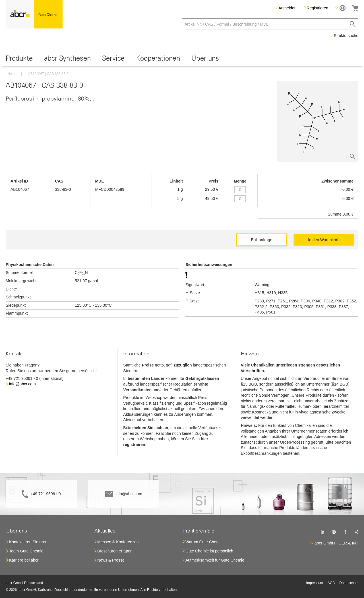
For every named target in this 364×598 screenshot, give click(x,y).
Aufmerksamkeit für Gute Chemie (215, 560)
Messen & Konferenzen (118, 542)
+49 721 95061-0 (45, 494)
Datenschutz (349, 583)
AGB (331, 583)
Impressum (315, 583)
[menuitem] (19, 60)
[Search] (353, 24)
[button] (340, 8)
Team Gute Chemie (26, 551)
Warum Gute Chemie (204, 542)
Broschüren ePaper (114, 551)
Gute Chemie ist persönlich (209, 551)
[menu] (182, 60)
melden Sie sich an (150, 428)
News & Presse (111, 560)
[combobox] (270, 24)
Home (12, 74)
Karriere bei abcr (24, 560)
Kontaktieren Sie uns (27, 542)
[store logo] (34, 14)
